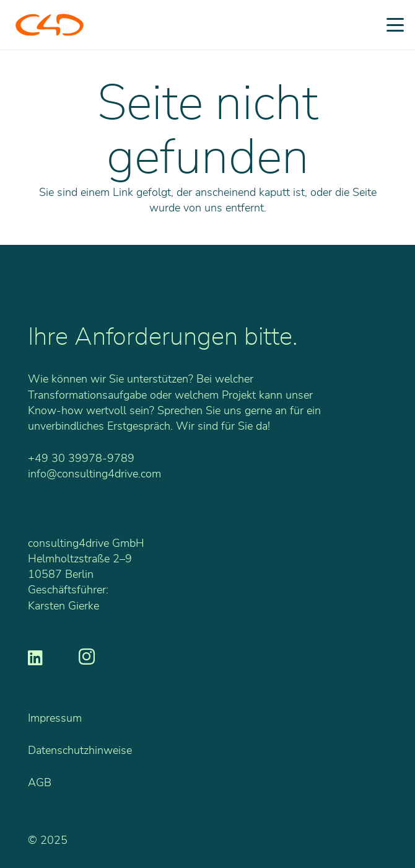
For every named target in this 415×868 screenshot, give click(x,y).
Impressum (55, 719)
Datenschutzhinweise (80, 751)
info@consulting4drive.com (94, 474)
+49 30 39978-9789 (81, 459)
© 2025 (48, 841)
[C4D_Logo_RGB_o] (50, 25)
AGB (40, 783)
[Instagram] (87, 657)
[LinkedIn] (35, 657)
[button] (395, 25)
